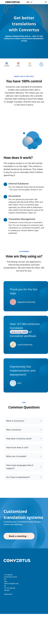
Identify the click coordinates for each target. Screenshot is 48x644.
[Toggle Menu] (46, 2)
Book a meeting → (19, 536)
